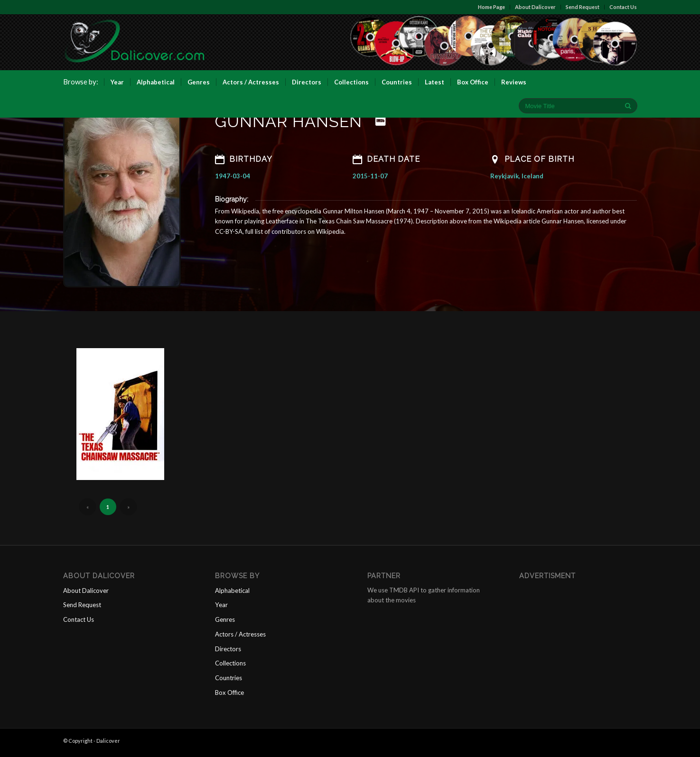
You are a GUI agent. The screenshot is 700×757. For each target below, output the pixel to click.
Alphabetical (232, 595)
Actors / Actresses (240, 638)
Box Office (229, 696)
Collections (230, 667)
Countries (229, 682)
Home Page (492, 7)
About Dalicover (536, 7)
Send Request (583, 7)
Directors (228, 653)
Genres (225, 624)
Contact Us (624, 7)
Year (221, 609)
